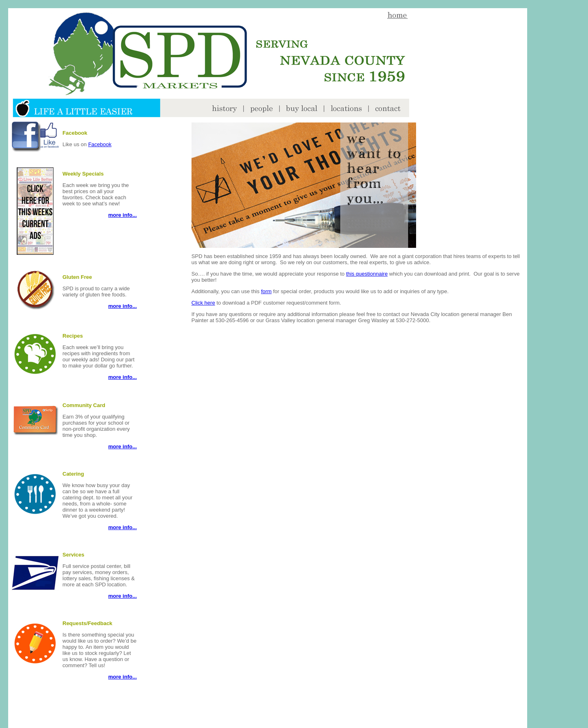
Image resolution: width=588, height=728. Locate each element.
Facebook (100, 144)
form (266, 291)
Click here (203, 303)
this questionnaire (367, 274)
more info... (122, 215)
